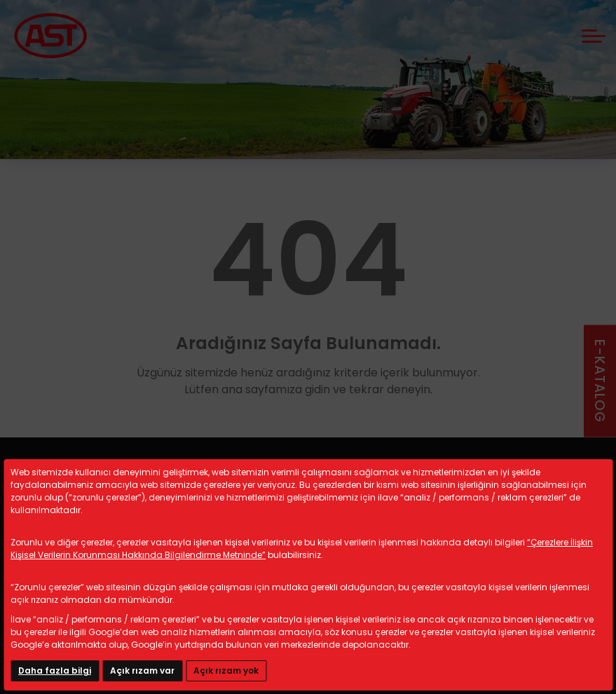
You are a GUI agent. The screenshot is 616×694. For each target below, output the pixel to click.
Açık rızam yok (226, 671)
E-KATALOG (600, 381)
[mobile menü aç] (594, 36)
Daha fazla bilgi (55, 671)
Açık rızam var (142, 671)
